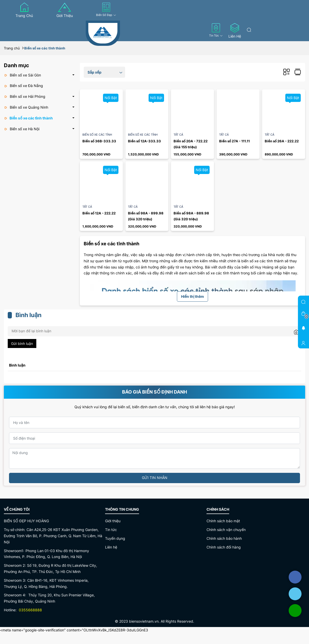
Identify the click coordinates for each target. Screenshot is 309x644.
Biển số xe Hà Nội (22, 129)
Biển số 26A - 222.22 (282, 141)
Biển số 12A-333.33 (144, 141)
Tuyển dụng (115, 538)
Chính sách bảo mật (223, 521)
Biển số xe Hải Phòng (25, 96)
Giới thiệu (65, 10)
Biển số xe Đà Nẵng (23, 86)
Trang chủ (24, 10)
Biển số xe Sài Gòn (22, 75)
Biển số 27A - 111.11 (234, 141)
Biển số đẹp (106, 10)
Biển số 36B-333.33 (99, 141)
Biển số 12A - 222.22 (99, 213)
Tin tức (216, 30)
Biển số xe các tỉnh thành (28, 118)
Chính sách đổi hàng (224, 547)
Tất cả (178, 135)
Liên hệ (235, 31)
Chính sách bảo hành (224, 538)
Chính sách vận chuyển (226, 530)
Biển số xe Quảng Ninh (26, 107)
